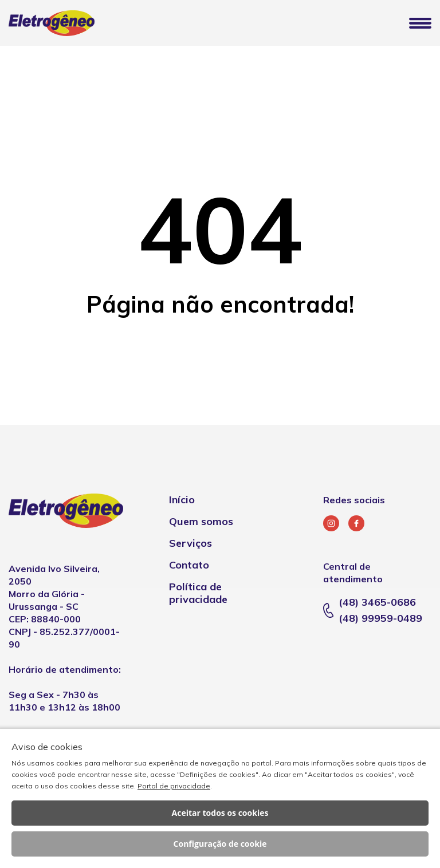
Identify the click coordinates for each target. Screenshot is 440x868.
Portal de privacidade (174, 786)
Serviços (190, 543)
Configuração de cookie (220, 844)
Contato (189, 565)
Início (182, 500)
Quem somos (201, 521)
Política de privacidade (198, 593)
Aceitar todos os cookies (220, 813)
